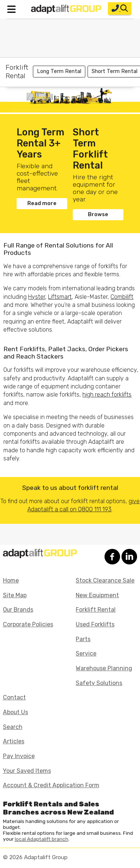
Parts (83, 639)
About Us (16, 712)
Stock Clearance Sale (105, 580)
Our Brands (18, 610)
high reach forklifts (107, 395)
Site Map (15, 595)
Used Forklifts (95, 624)
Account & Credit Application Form (51, 785)
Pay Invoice (19, 756)
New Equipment (97, 595)
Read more (42, 203)
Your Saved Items (27, 771)
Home (11, 580)
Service (86, 653)
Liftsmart (60, 297)
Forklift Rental (96, 610)
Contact (14, 697)
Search (13, 727)
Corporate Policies (28, 624)
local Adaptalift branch (42, 839)
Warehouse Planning (104, 668)
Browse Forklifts (98, 216)
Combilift (122, 297)
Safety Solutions (99, 683)
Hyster (37, 297)
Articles (14, 741)
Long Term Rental (59, 71)
